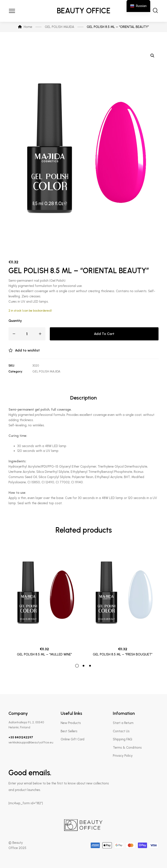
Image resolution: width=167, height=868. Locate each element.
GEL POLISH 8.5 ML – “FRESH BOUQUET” (123, 654)
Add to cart (104, 334)
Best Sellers (69, 731)
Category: (16, 371)
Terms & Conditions (127, 748)
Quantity (15, 321)
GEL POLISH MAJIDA (46, 371)
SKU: (12, 366)
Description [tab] (83, 398)
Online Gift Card (73, 739)
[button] (152, 56)
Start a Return (123, 723)
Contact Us (121, 731)
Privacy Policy (123, 756)
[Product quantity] (27, 334)
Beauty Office (84, 11)
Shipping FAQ (123, 739)
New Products (71, 723)
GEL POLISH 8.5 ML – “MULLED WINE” (44, 654)
